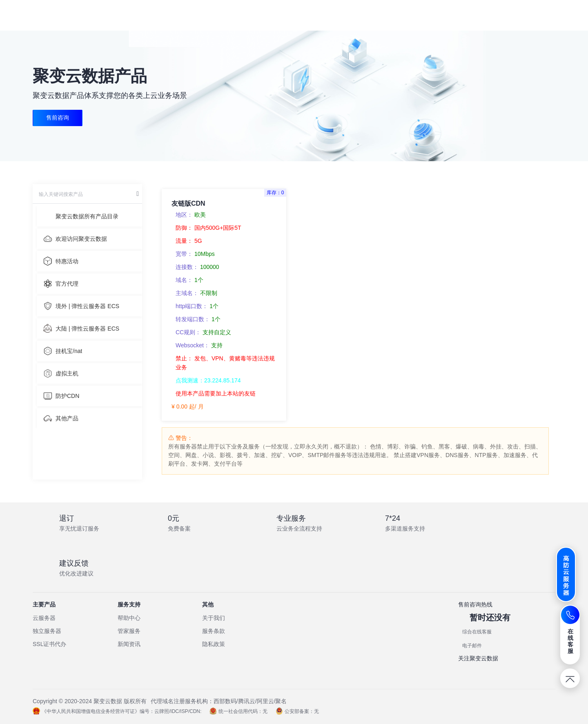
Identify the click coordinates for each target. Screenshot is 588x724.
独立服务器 (47, 631)
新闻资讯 (129, 644)
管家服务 (129, 631)
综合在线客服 (477, 632)
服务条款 (214, 631)
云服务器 (44, 618)
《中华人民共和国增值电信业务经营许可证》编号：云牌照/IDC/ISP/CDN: (117, 711)
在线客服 (571, 641)
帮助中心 (129, 618)
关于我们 (214, 618)
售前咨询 (58, 118)
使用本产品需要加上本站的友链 (216, 393)
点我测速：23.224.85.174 (208, 380)
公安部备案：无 (297, 711)
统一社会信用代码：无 (238, 711)
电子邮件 (472, 646)
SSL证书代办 (49, 644)
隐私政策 (214, 644)
